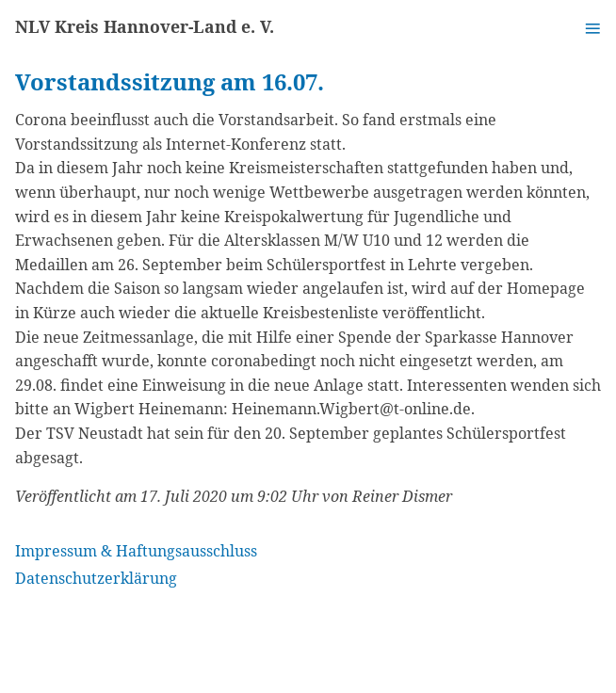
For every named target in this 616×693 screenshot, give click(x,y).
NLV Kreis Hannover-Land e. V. (145, 26)
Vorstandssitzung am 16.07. (170, 81)
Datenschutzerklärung (96, 578)
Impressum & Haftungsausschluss (136, 551)
